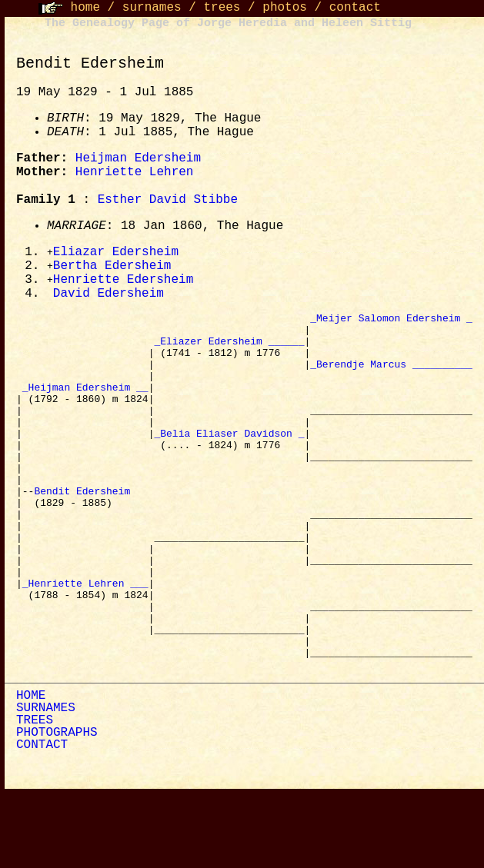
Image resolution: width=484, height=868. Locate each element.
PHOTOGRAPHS (57, 807)
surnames (152, 8)
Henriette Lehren (135, 172)
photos (285, 8)
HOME (31, 770)
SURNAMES (46, 783)
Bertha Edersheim (112, 268)
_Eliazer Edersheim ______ (229, 351)
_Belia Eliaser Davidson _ (229, 461)
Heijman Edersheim (138, 158)
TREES (35, 795)
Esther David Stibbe (168, 200)
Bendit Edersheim (85, 530)
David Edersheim (108, 297)
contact (355, 8)
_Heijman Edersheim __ (85, 406)
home (85, 8)
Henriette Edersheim (123, 282)
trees (222, 8)
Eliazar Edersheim (116, 253)
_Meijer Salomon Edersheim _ (391, 323)
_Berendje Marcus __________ (391, 378)
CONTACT (42, 820)
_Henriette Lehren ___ (85, 641)
